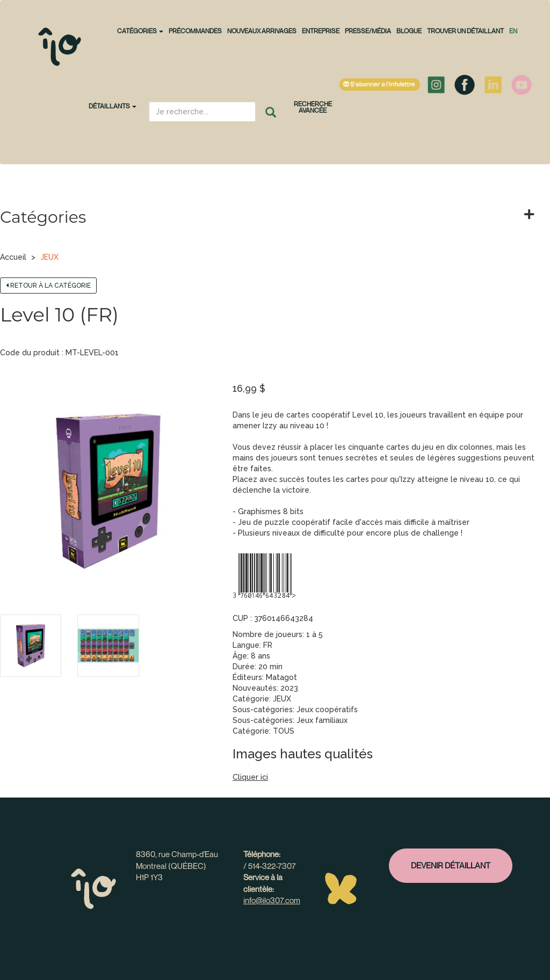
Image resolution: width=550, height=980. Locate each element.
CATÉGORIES (140, 31)
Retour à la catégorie (48, 286)
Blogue (409, 31)
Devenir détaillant (451, 865)
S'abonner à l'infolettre (380, 85)
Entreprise (321, 31)
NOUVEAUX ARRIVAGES (262, 31)
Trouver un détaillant (465, 31)
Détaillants (113, 106)
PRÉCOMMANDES (195, 31)
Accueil (13, 257)
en (513, 31)
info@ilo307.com (272, 900)
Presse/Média (368, 31)
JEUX (49, 257)
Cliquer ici (250, 777)
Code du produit (30, 353)
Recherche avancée (313, 107)
